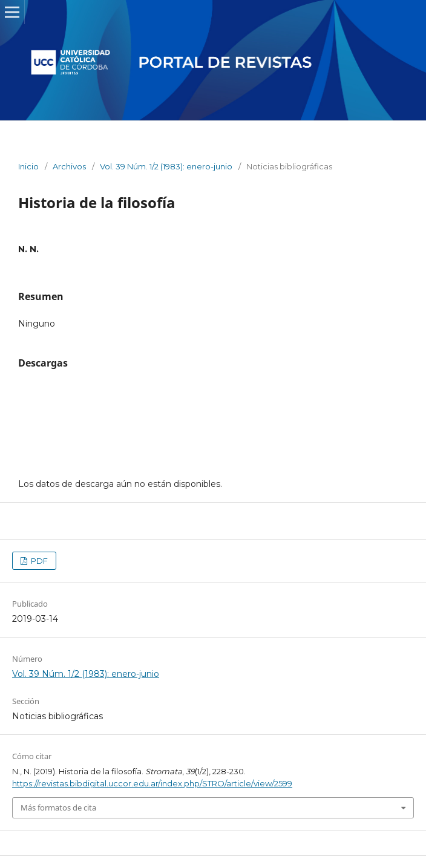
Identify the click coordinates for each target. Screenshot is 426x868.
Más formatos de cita (58, 808)
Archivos (69, 166)
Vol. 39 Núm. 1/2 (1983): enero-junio (166, 166)
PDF (38, 561)
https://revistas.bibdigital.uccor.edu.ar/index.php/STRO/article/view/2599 (152, 783)
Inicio (28, 166)
